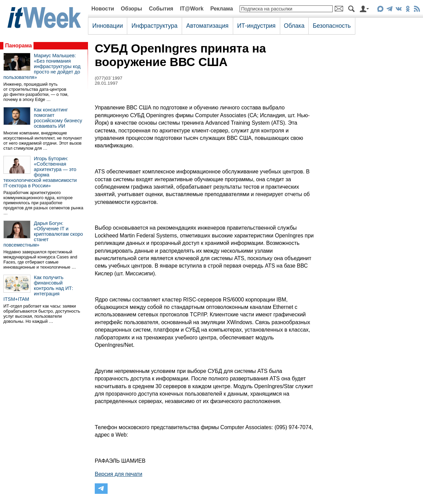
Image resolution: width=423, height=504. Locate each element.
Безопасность (332, 26)
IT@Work (192, 9)
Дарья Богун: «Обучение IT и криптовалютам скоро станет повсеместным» (43, 234)
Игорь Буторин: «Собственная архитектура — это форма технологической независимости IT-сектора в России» (40, 172)
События (161, 9)
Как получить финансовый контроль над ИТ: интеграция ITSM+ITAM (38, 288)
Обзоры (131, 9)
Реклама (221, 9)
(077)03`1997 (109, 78)
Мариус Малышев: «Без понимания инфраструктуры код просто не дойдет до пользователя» (42, 66)
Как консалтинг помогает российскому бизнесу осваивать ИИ (58, 118)
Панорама (18, 46)
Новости (103, 9)
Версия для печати (118, 474)
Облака (294, 26)
